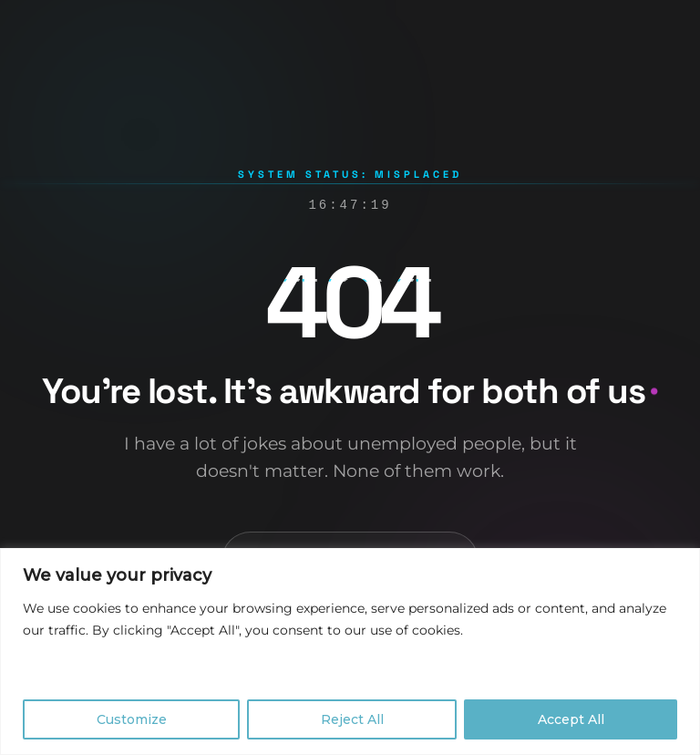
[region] (350, 652)
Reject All (352, 719)
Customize (132, 719)
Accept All (571, 719)
